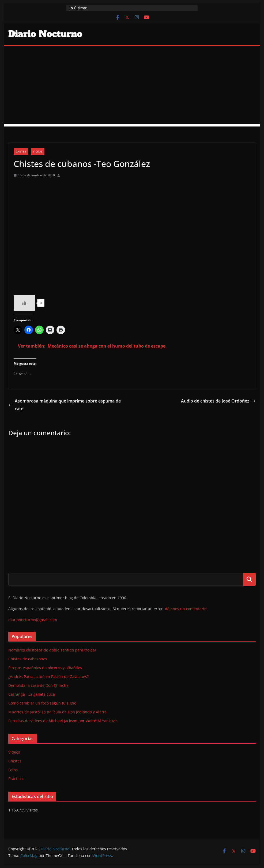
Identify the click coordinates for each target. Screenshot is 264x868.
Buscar (249, 579)
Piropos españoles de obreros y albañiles (45, 668)
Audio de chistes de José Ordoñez (218, 401)
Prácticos (16, 779)
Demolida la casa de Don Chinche (38, 685)
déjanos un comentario (186, 609)
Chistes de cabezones (28, 659)
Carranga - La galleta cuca (32, 694)
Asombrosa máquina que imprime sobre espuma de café (65, 405)
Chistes (21, 151)
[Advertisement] (132, 86)
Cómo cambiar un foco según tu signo (42, 703)
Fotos (13, 770)
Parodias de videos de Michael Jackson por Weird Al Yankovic (63, 721)
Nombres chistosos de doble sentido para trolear (52, 650)
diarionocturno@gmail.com (33, 620)
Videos (38, 151)
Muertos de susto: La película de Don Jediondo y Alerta (57, 712)
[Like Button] (24, 303)
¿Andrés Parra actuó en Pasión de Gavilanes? (48, 677)
